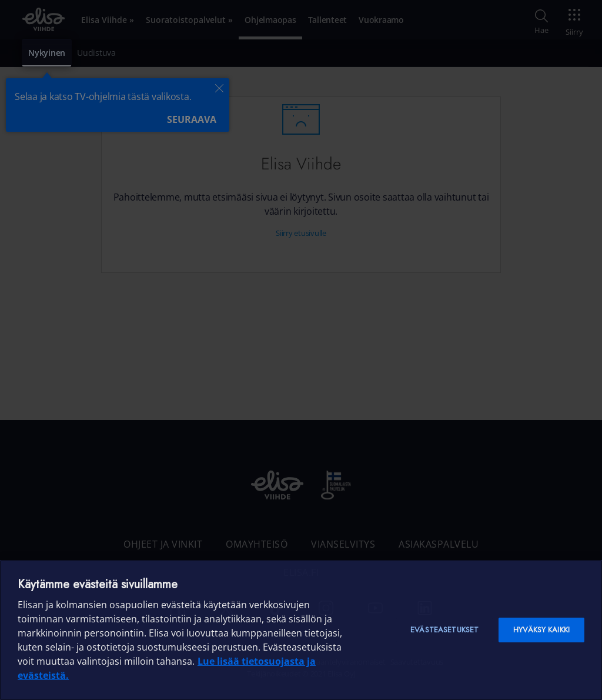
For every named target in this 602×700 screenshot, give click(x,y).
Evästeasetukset (444, 630)
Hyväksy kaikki (541, 630)
